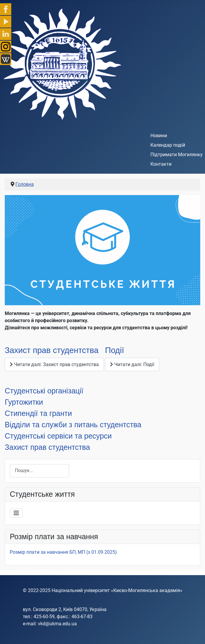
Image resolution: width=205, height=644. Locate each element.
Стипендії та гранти (38, 413)
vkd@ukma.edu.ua (57, 624)
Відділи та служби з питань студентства (73, 425)
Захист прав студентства (52, 350)
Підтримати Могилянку (177, 155)
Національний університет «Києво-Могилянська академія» (117, 590)
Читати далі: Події (132, 364)
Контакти (161, 164)
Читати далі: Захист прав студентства (54, 364)
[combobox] (39, 471)
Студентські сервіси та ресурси (58, 436)
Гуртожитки (24, 402)
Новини (159, 136)
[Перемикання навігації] (16, 513)
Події (115, 350)
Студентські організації (44, 391)
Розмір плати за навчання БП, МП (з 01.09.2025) (63, 552)
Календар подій (168, 145)
